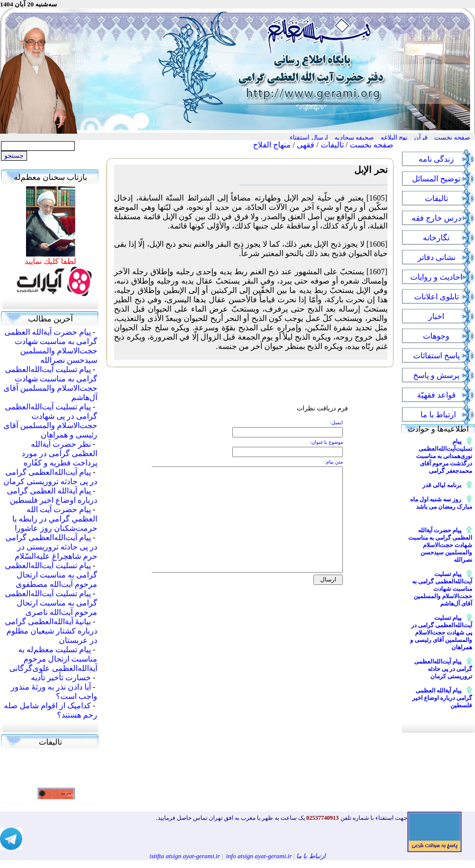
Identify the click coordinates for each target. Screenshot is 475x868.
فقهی (306, 145)
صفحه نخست (372, 145)
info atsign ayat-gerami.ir (259, 856)
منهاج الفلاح (272, 145)
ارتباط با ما (311, 856)
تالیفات (332, 145)
